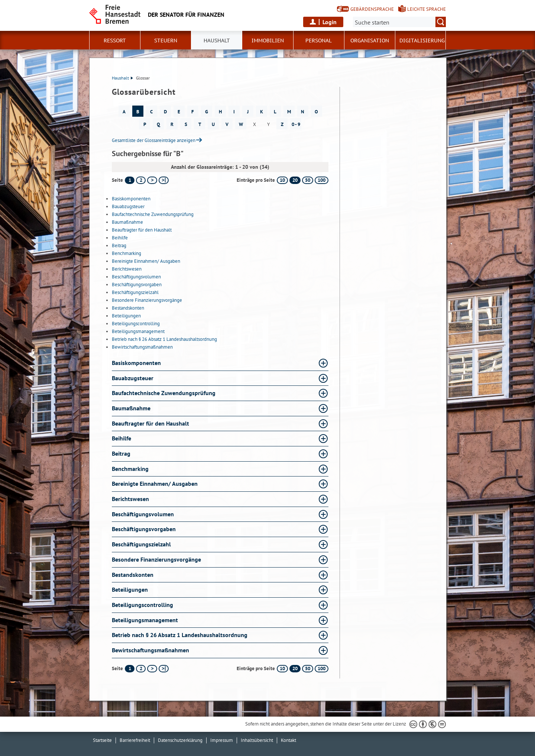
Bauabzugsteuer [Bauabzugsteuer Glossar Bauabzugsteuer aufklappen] (133, 378)
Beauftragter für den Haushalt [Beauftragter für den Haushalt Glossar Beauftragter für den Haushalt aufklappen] (150, 423)
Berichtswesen (127, 269)
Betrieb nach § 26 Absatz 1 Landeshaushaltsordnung (164, 339)
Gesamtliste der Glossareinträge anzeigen (154, 140)
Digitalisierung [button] (422, 41)
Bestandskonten (128, 308)
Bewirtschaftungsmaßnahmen (142, 347)
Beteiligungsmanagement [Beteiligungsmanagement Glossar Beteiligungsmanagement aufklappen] (145, 620)
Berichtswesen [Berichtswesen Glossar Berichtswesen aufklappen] (130, 499)
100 (322, 180)
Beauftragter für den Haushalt (142, 230)
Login (330, 22)
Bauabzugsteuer (128, 206)
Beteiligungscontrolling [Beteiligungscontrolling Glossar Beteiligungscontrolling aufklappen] (142, 605)
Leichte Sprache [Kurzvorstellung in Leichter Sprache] (427, 9)
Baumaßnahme (127, 222)
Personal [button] (319, 41)
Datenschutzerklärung (180, 740)
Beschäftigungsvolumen (136, 277)
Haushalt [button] (217, 41)
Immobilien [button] (268, 41)
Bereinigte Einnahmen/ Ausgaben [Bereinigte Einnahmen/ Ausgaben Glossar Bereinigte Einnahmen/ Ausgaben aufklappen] (155, 484)
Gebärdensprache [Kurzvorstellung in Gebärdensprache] (372, 9)
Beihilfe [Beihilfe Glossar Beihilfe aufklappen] (121, 438)
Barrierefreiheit (135, 740)
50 (308, 180)
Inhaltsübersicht (257, 740)
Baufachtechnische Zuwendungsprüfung (153, 214)
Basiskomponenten (131, 199)
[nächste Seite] (152, 180)
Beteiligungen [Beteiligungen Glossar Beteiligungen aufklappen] (130, 589)
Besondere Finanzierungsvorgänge (147, 300)
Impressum (222, 740)
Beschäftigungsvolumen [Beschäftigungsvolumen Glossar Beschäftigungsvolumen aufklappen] (143, 514)
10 (282, 180)
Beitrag (119, 245)
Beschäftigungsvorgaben (137, 285)
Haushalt (122, 78)
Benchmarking (127, 253)
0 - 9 (296, 124)
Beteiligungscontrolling (136, 324)
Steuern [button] (166, 41)
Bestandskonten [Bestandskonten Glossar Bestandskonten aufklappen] (133, 575)
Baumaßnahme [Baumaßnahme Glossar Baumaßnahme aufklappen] (131, 408)
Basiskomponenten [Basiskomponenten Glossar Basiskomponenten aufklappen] (136, 363)
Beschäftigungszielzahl (135, 292)
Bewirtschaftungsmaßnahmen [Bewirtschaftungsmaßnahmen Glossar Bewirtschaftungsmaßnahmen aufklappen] (150, 650)
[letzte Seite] (164, 180)
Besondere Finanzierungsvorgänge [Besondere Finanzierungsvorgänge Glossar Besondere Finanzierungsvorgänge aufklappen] (156, 559)
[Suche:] (399, 22)
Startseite (102, 740)
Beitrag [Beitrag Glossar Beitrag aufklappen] (121, 453)
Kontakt (288, 740)
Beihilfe (120, 238)
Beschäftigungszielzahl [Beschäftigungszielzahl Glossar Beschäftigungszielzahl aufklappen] (141, 544)
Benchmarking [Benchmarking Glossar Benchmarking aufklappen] (130, 469)
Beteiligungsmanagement (138, 331)
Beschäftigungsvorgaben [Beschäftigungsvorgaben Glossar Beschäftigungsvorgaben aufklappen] (144, 529)
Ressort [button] (115, 41)
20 (295, 180)
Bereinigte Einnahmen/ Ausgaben (146, 261)
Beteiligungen (126, 316)
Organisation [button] (370, 41)
